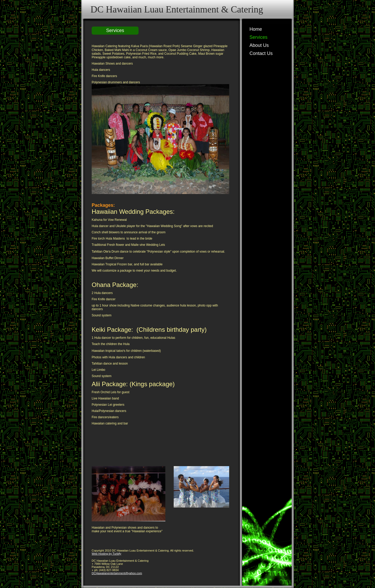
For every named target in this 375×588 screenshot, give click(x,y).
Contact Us (261, 53)
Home (256, 29)
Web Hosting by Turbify (107, 554)
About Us (259, 45)
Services (258, 37)
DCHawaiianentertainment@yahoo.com (117, 573)
